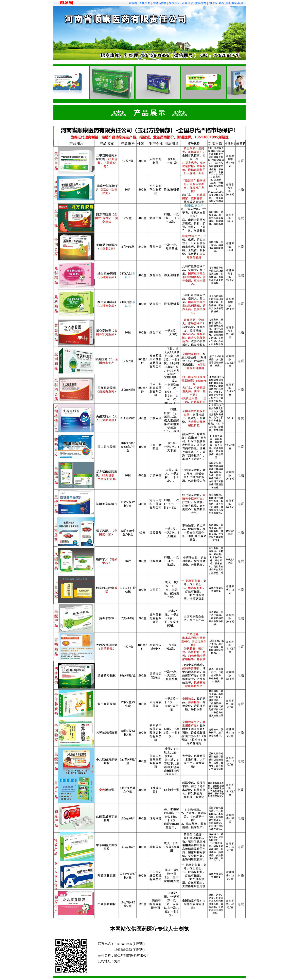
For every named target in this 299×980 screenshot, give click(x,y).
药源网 (133, 3)
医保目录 (174, 3)
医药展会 (238, 3)
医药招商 (145, 3)
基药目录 (188, 3)
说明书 (213, 3)
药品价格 (225, 3)
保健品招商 (159, 3)
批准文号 (201, 3)
